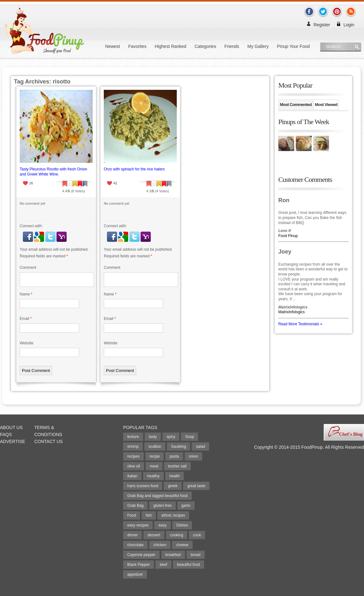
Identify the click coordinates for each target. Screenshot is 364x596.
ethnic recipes (173, 515)
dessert (154, 535)
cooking (177, 535)
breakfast (173, 555)
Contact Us (49, 441)
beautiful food (189, 565)
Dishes (182, 525)
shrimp (133, 447)
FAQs (6, 434)
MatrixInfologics (291, 312)
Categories (205, 46)
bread (196, 555)
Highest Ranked (171, 46)
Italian (132, 476)
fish (149, 515)
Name (26, 294)
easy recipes (138, 525)
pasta (174, 456)
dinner (132, 535)
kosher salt (177, 466)
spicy (171, 437)
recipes (133, 456)
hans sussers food (143, 486)
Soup (189, 437)
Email (26, 319)
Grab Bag (135, 506)
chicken (160, 545)
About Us (11, 427)
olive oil (134, 466)
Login (349, 25)
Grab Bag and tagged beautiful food (157, 496)
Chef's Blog (351, 434)
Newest (113, 46)
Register (322, 25)
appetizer (135, 574)
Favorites (137, 46)
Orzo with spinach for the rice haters (134, 169)
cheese (182, 545)
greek (173, 486)
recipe (155, 456)
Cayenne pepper (141, 555)
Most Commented (296, 105)
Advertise (13, 441)
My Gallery (258, 46)
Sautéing (179, 447)
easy (162, 525)
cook (197, 535)
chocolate (135, 545)
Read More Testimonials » (300, 324)
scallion (155, 447)
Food (132, 515)
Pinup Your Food (293, 46)
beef (163, 565)
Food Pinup (288, 236)
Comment (28, 268)
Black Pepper (139, 565)
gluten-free (162, 506)
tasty (153, 437)
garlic (186, 506)
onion (193, 456)
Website (26, 343)
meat (154, 466)
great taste (196, 486)
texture (133, 437)
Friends (232, 46)
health (175, 476)
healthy (153, 476)
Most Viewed (326, 105)
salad (200, 447)
